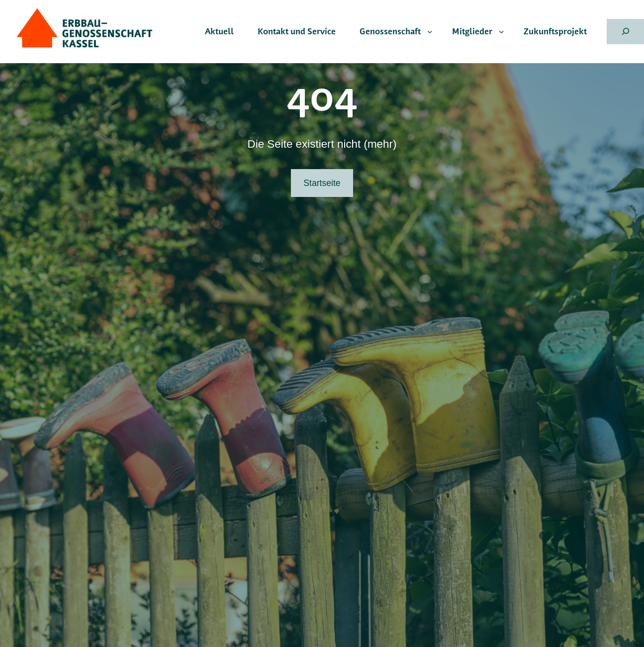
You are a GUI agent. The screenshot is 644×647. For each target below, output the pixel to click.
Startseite (322, 183)
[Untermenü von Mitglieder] (502, 32)
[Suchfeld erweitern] (625, 32)
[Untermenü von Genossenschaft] (430, 32)
